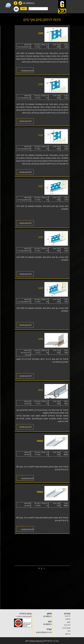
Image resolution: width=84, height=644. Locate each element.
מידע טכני (67, 625)
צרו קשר (68, 634)
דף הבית (68, 616)
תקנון (69, 622)
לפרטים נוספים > (25, 121)
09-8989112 (29, 3)
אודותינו (68, 619)
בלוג (69, 631)
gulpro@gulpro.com (44, 632)
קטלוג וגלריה (66, 628)
